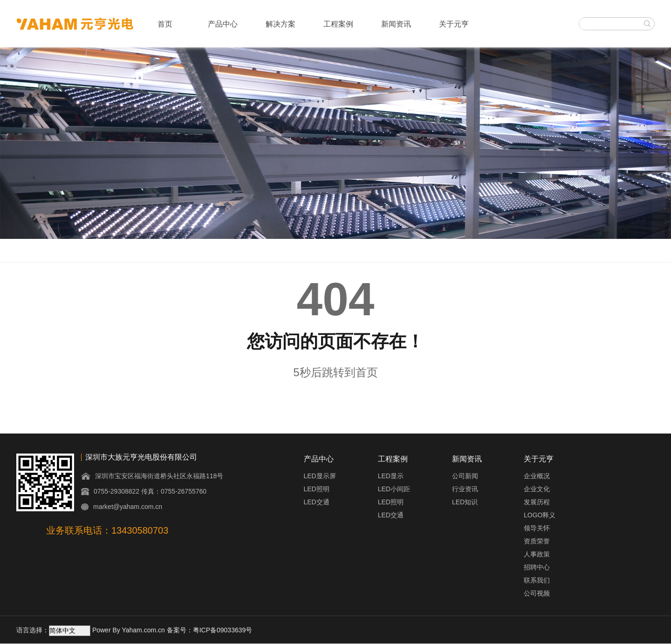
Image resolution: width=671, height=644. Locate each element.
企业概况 (537, 476)
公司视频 (537, 593)
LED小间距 (394, 489)
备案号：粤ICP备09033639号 (210, 630)
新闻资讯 (396, 24)
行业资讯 (465, 489)
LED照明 (317, 489)
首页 (165, 24)
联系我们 (537, 580)
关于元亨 (454, 24)
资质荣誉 (537, 541)
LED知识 (465, 502)
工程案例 (338, 24)
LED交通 (317, 502)
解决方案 (281, 24)
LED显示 (391, 476)
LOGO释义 (540, 515)
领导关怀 (537, 528)
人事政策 (537, 554)
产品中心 (223, 24)
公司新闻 (465, 476)
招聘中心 (537, 567)
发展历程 (537, 502)
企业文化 (537, 489)
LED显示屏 (320, 476)
